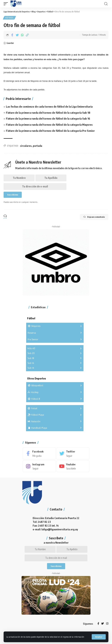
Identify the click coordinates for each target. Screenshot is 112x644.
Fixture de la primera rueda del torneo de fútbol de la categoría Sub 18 (48, 113)
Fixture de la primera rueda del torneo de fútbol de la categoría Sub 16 (48, 118)
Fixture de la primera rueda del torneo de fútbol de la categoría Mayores (49, 125)
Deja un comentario (94, 217)
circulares (26, 146)
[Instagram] (39, 466)
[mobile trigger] (7, 4)
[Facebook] (39, 453)
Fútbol (9, 18)
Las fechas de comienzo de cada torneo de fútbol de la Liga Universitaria (49, 106)
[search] (106, 4)
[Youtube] (73, 466)
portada (38, 146)
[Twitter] (73, 453)
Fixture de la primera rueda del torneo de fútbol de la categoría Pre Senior (50, 131)
